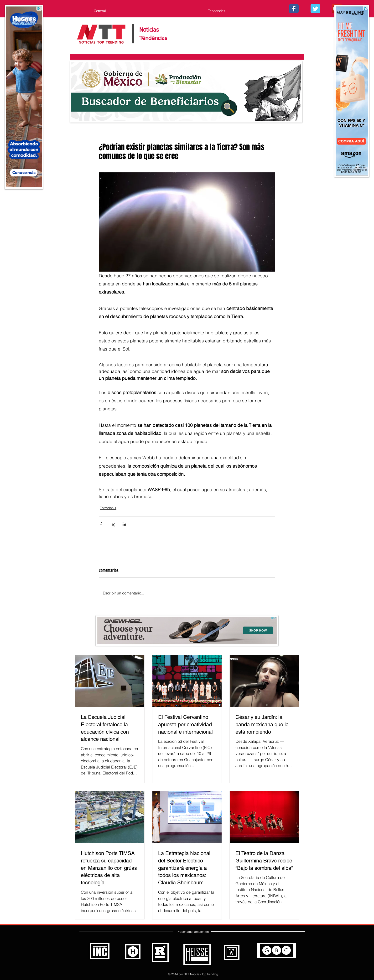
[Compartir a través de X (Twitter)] (113, 524)
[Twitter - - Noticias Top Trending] (315, 9)
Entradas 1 (108, 508)
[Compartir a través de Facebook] (101, 524)
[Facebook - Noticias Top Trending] (294, 9)
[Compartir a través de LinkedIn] (124, 524)
